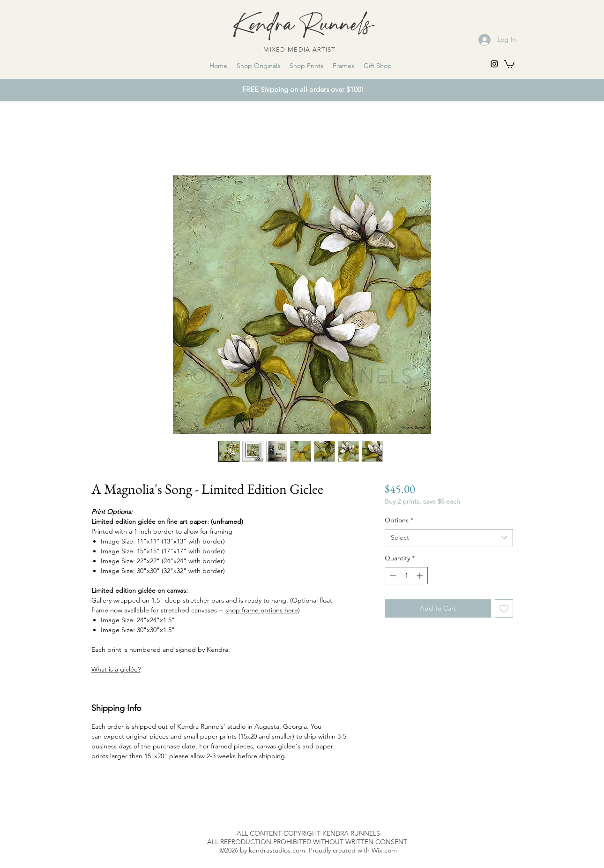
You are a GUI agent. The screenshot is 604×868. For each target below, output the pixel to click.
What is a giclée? (116, 669)
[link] (509, 64)
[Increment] (421, 576)
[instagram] (494, 64)
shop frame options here (262, 610)
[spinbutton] (406, 576)
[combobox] (449, 538)
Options (399, 520)
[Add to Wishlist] (504, 608)
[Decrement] (392, 576)
